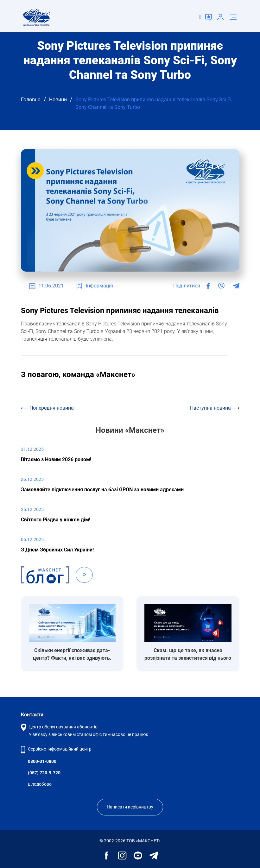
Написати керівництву (130, 807)
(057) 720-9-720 (44, 773)
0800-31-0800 (42, 761)
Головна (31, 100)
